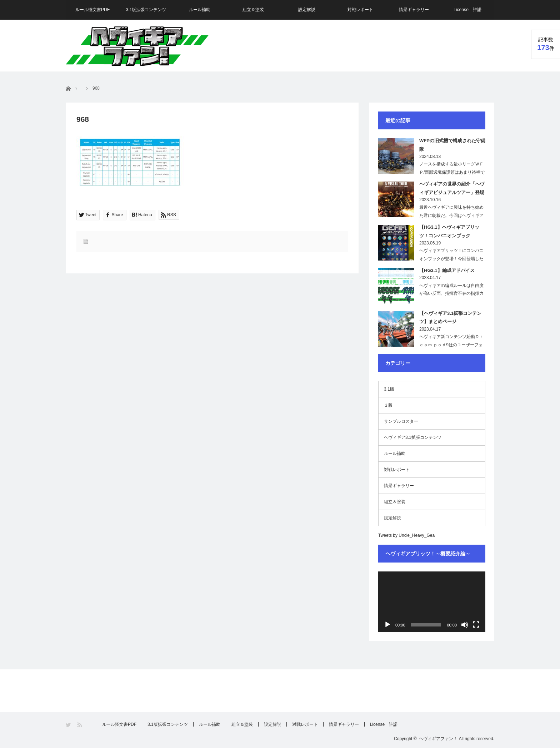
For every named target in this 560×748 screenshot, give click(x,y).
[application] (432, 602)
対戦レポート (360, 10)
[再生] (387, 625)
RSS (80, 725)
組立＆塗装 (253, 10)
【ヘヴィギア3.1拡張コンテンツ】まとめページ (450, 317)
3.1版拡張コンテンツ (146, 10)
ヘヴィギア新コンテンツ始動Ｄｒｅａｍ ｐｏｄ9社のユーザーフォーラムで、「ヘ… (451, 345)
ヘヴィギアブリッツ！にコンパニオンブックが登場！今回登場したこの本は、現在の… (451, 259)
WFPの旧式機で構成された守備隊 (452, 145)
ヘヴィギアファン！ (438, 739)
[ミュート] (465, 625)
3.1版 (389, 389)
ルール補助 (200, 10)
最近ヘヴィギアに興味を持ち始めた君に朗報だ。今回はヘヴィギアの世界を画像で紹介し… (451, 216)
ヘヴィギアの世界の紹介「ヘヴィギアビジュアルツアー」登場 (452, 188)
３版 (388, 405)
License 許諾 (467, 10)
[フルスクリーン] (476, 625)
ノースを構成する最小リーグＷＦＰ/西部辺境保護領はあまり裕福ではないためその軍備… (452, 172)
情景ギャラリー (414, 10)
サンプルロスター (401, 421)
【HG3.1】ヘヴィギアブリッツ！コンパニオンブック (449, 231)
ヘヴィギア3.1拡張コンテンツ (413, 437)
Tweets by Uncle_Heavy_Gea (406, 535)
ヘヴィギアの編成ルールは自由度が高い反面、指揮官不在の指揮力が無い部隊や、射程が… (451, 294)
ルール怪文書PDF (92, 10)
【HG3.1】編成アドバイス (447, 270)
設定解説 (307, 10)
